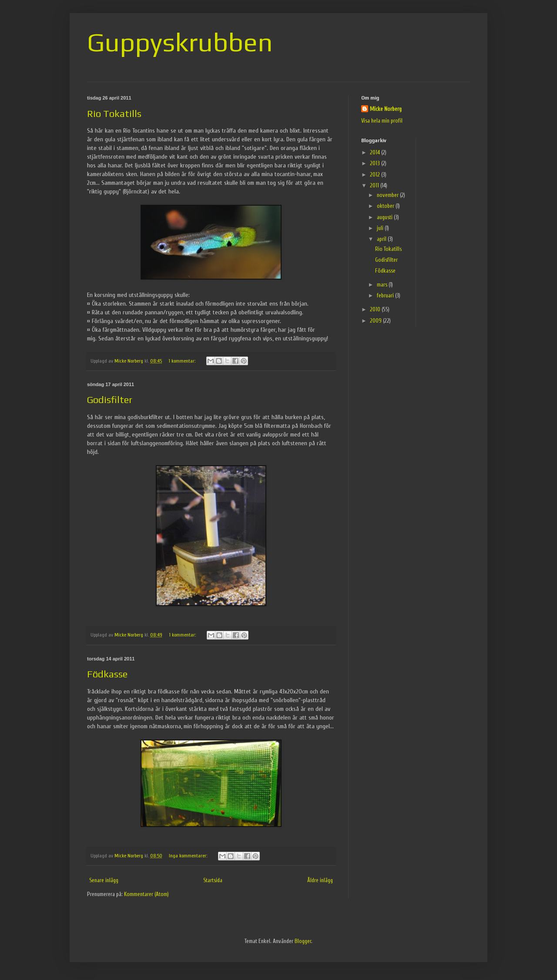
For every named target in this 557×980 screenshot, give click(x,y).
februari (386, 295)
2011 (375, 185)
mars (383, 285)
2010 (376, 309)
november (388, 195)
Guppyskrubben (180, 42)
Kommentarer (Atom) (146, 894)
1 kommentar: (183, 361)
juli (381, 228)
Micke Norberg (386, 109)
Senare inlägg (104, 880)
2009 (376, 321)
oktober (386, 206)
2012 (376, 175)
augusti (385, 217)
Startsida (213, 880)
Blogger (303, 941)
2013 (376, 163)
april (382, 239)
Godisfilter (110, 400)
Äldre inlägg (320, 880)
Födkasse (107, 674)
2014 (376, 152)
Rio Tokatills (114, 113)
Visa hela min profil (382, 121)
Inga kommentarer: (189, 856)
